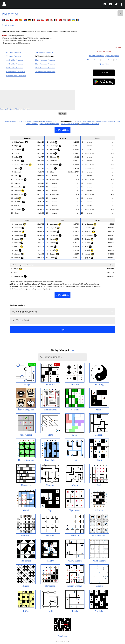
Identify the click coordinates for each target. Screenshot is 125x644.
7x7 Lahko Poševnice (13, 56)
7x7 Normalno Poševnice (44, 56)
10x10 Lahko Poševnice (14, 60)
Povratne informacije (97, 56)
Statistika (117, 60)
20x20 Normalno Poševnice (45, 68)
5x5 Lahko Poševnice (13, 52)
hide (73, 350)
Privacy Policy (104, 64)
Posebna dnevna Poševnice (15, 72)
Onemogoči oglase (7, 109)
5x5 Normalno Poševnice (44, 52)
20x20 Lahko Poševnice (14, 68)
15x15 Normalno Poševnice (45, 64)
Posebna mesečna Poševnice (16, 76)
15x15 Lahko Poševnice (14, 64)
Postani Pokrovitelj (104, 51)
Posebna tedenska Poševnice (45, 72)
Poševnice (10, 14)
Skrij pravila (119, 47)
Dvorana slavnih (107, 60)
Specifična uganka (112, 56)
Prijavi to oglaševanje (22, 109)
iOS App (104, 73)
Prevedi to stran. (8, 25)
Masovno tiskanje (93, 60)
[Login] (4, 5)
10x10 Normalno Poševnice (45, 60)
